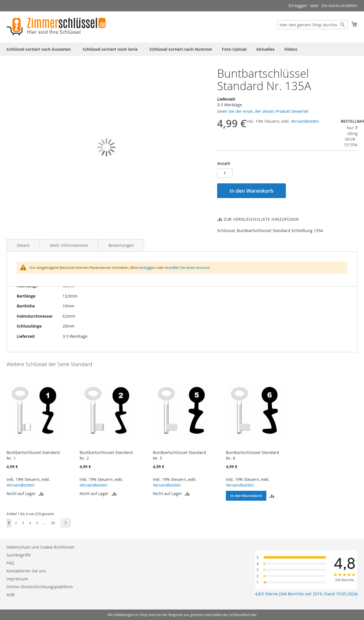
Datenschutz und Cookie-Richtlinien (40, 547)
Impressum (17, 579)
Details (23, 245)
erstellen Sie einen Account (188, 267)
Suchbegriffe (19, 555)
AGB (10, 595)
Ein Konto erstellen (340, 6)
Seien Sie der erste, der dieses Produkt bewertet (263, 111)
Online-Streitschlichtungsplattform (40, 587)
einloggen (147, 267)
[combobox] (312, 25)
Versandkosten (305, 121)
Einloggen (298, 6)
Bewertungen (121, 245)
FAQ (10, 563)
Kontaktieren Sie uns (26, 571)
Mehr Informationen (69, 245)
